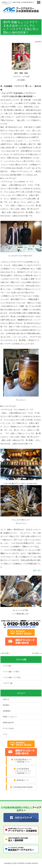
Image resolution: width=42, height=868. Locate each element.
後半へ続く (37, 570)
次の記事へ (36, 653)
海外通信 (6, 705)
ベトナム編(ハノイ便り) (11, 672)
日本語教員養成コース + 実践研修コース (22, 761)
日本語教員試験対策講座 (23, 787)
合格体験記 (7, 711)
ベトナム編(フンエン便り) (12, 677)
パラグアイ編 (8, 683)
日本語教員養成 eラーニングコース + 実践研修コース (21, 771)
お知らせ (6, 699)
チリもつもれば (8, 728)
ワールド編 (7, 666)
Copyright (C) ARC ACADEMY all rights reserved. (21, 863)
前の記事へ (6, 653)
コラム (5, 734)
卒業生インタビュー (10, 717)
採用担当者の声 (8, 723)
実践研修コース (23, 780)
